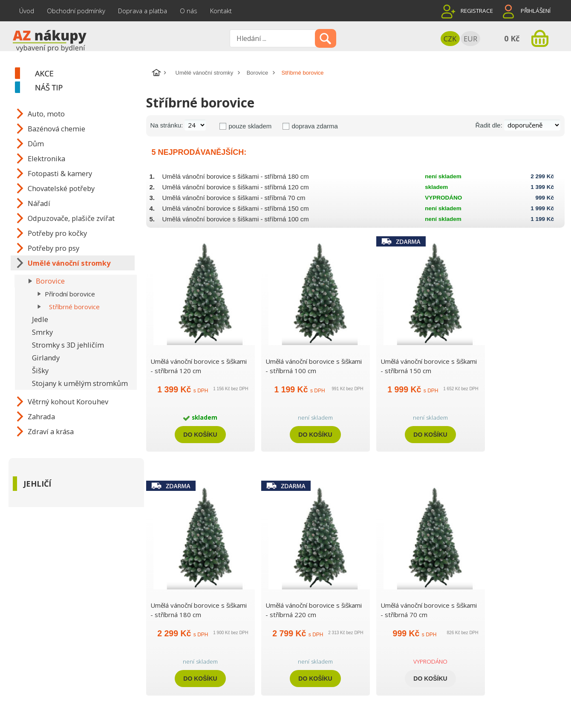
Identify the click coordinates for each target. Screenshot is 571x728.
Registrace (477, 11)
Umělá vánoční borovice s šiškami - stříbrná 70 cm (234, 198)
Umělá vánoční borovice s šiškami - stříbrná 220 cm (314, 610)
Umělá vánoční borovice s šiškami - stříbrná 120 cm (236, 187)
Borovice (258, 73)
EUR (470, 39)
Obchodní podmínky (76, 11)
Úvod (27, 11)
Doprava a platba (143, 11)
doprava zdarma (314, 126)
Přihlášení (536, 11)
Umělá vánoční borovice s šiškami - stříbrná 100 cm (236, 219)
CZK (450, 39)
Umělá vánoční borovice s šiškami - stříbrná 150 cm (236, 208)
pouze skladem (250, 126)
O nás (189, 11)
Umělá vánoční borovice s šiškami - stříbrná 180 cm (236, 176)
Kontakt (221, 11)
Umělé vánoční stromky (205, 73)
